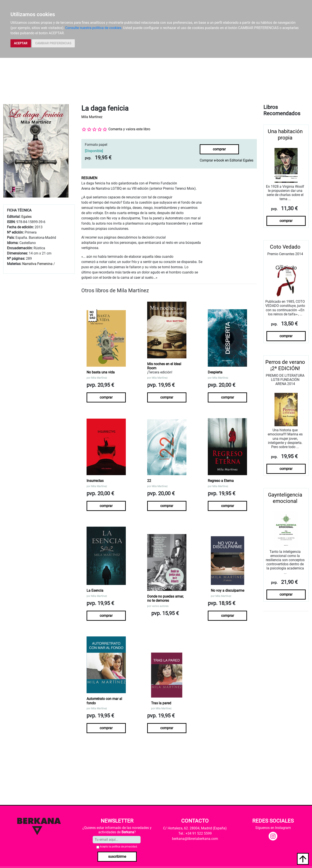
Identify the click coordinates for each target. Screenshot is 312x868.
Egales (26, 217)
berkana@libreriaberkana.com (195, 839)
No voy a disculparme (228, 590)
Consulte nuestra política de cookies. (94, 28)
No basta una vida (101, 372)
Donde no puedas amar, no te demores (165, 598)
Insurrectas (95, 481)
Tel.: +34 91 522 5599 (195, 833)
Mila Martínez (92, 117)
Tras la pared (161, 703)
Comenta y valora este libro (129, 129)
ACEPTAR (21, 43)
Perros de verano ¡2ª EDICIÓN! (285, 365)
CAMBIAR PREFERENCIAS (53, 43)
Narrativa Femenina (37, 264)
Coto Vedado (285, 247)
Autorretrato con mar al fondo (104, 701)
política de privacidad (124, 847)
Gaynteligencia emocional (285, 498)
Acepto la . (119, 847)
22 (149, 481)
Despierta (215, 372)
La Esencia (95, 590)
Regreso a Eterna (221, 481)
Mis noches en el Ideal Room (164, 366)
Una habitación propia (285, 135)
